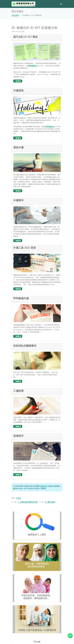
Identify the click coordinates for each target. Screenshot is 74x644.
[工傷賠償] (37, 406)
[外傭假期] (37, 106)
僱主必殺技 (16, 15)
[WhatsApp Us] (70, 636)
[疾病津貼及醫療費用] (37, 360)
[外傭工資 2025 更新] (37, 263)
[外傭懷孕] (37, 215)
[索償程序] (37, 451)
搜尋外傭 (43, 486)
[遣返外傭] (37, 162)
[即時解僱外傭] (37, 313)
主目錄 (18, 498)
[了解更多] (18, 81)
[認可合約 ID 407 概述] (37, 51)
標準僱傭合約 (33, 66)
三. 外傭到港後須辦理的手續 (28, 502)
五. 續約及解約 (50, 502)
